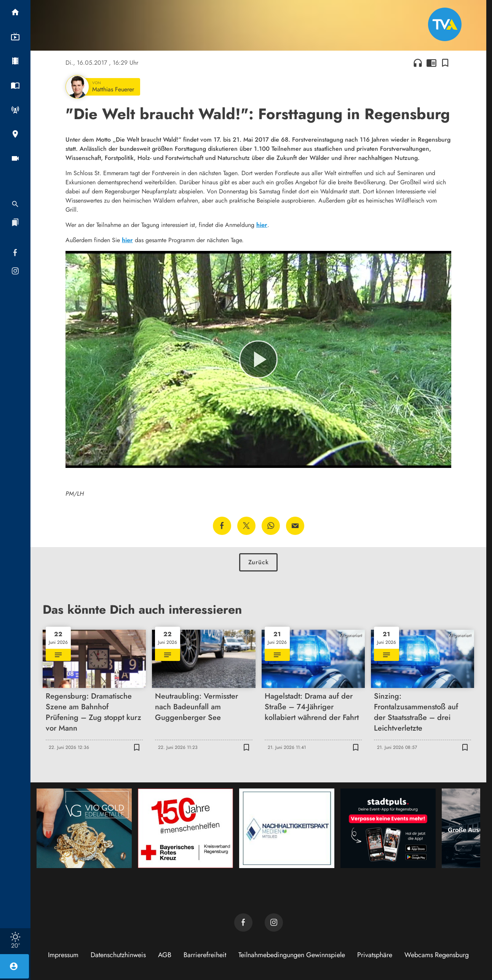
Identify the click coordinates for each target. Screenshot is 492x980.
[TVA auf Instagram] (274, 923)
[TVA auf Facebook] (243, 923)
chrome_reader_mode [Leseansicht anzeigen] (431, 63)
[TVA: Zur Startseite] (445, 24)
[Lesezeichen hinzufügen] (445, 63)
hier (262, 225)
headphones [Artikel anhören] (418, 63)
